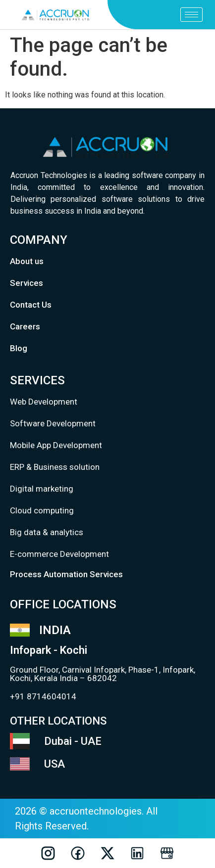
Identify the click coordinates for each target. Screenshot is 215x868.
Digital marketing (42, 489)
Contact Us (31, 305)
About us (27, 261)
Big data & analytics (47, 532)
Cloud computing (42, 510)
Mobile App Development (56, 445)
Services (27, 283)
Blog (19, 348)
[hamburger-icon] (191, 15)
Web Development (44, 402)
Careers (25, 326)
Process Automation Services (66, 574)
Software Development (53, 423)
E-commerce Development (59, 554)
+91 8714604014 (43, 696)
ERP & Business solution (55, 467)
